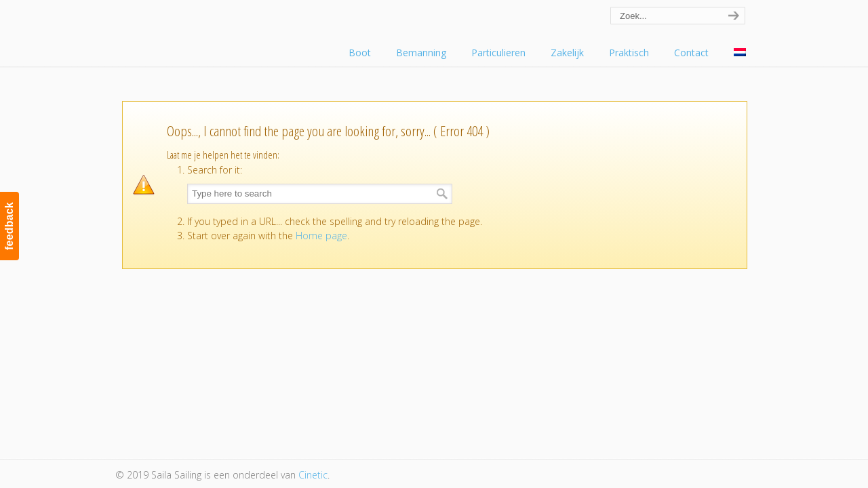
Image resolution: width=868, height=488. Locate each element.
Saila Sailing (190, 29)
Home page (321, 236)
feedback (9, 226)
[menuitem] (740, 53)
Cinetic (313, 475)
